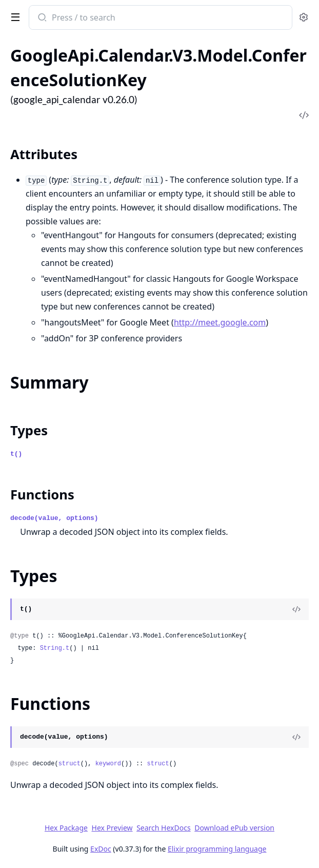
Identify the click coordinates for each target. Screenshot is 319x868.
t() (16, 454)
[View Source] (296, 609)
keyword (108, 764)
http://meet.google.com (220, 322)
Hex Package (66, 828)
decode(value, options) (54, 518)
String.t (55, 648)
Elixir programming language (217, 849)
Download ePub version (234, 828)
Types (29, 430)
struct (69, 764)
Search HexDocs (163, 828)
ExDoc (101, 849)
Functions (42, 495)
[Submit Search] (41, 18)
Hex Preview (112, 828)
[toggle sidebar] (13, 16)
